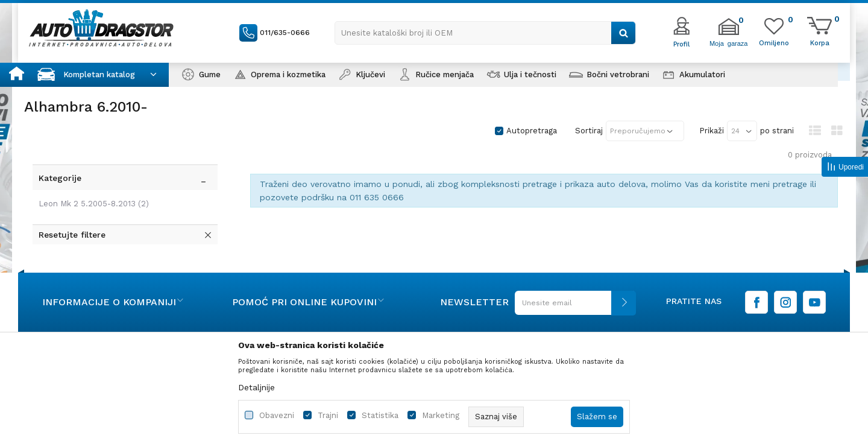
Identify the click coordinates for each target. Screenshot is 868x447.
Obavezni (277, 415)
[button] (485, 33)
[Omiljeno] (774, 42)
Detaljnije (256, 387)
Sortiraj (589, 131)
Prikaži (712, 131)
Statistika (380, 415)
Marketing (441, 415)
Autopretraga (532, 131)
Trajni (328, 415)
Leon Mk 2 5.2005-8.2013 (91, 182)
